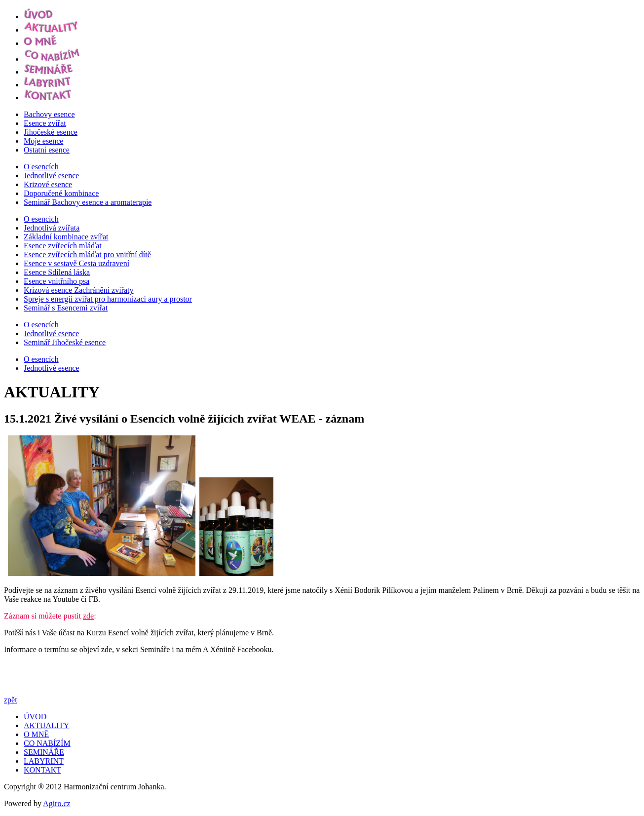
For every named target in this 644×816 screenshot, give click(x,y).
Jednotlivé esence (51, 175)
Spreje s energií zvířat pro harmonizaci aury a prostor (108, 299)
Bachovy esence (49, 114)
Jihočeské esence (51, 132)
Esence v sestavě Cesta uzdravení (76, 263)
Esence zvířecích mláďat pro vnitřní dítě (87, 254)
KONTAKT (42, 770)
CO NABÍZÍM (47, 743)
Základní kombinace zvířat (66, 237)
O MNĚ (36, 734)
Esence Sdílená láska (57, 272)
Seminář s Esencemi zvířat (66, 308)
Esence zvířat (45, 123)
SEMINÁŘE (44, 752)
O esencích (41, 167)
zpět (11, 700)
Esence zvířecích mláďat (63, 246)
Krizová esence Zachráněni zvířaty (79, 290)
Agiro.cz (57, 803)
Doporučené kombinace (61, 193)
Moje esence (43, 141)
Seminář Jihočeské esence (65, 342)
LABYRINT (44, 761)
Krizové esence (48, 184)
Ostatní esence (47, 150)
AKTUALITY (46, 725)
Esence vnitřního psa (57, 281)
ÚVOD (35, 717)
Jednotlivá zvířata (52, 228)
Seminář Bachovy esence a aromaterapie (88, 202)
